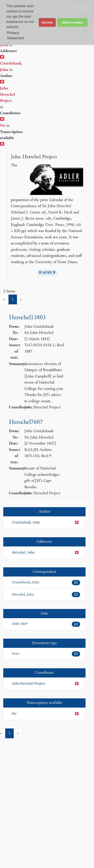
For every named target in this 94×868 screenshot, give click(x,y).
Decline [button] (47, 22)
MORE (47, 273)
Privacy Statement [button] (15, 35)
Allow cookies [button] (72, 22)
